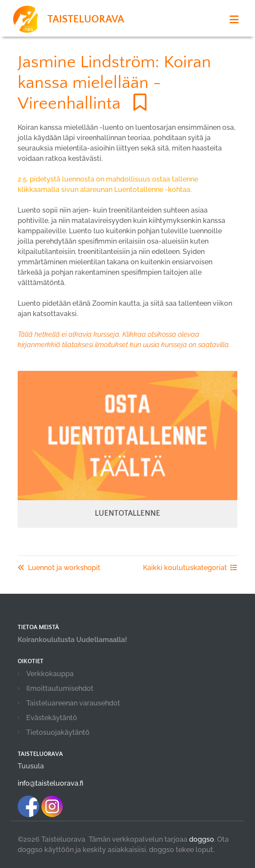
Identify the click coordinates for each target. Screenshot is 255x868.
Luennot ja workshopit (59, 568)
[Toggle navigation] (234, 20)
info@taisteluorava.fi (50, 783)
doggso (202, 839)
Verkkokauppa (50, 674)
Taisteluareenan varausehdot (73, 703)
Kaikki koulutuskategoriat (190, 568)
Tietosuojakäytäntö (58, 732)
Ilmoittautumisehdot (60, 688)
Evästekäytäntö (52, 718)
